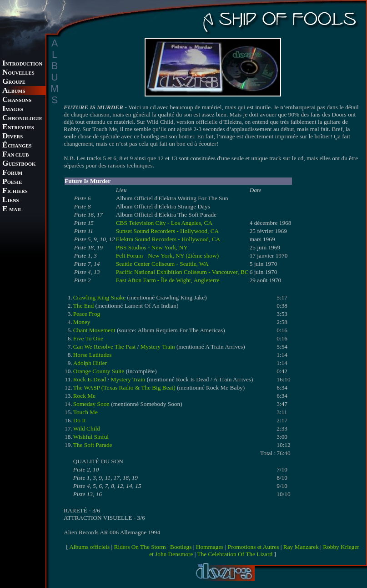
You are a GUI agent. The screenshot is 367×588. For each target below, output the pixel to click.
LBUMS (14, 91)
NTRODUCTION (22, 64)
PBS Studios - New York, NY (152, 247)
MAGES (13, 109)
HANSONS (17, 100)
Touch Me (85, 412)
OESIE (12, 182)
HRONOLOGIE (22, 119)
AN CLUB (15, 155)
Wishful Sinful (91, 437)
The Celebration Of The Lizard (235, 554)
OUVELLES (18, 73)
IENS (10, 200)
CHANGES (17, 146)
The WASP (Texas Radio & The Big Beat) (124, 388)
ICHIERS (15, 191)
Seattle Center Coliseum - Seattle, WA (162, 264)
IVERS (13, 137)
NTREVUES (18, 128)
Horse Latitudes (93, 355)
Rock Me (84, 396)
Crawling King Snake (100, 297)
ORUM (12, 173)
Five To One (88, 338)
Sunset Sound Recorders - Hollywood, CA (168, 231)
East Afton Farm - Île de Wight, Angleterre (168, 280)
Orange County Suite (99, 371)
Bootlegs (181, 547)
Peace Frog (87, 314)
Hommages (210, 547)
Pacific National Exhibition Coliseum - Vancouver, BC (182, 272)
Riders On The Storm (140, 547)
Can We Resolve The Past (105, 347)
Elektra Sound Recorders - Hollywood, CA (168, 239)
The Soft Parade (93, 445)
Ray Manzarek (301, 547)
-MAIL (12, 210)
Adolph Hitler (90, 363)
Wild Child (87, 428)
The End (84, 306)
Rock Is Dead (90, 379)
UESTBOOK (19, 164)
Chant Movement (94, 330)
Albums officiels (89, 547)
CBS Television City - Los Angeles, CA (164, 223)
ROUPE (14, 82)
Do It (80, 420)
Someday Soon (91, 404)
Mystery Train (158, 347)
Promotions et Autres (254, 547)
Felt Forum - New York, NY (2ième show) (167, 256)
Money (82, 322)
